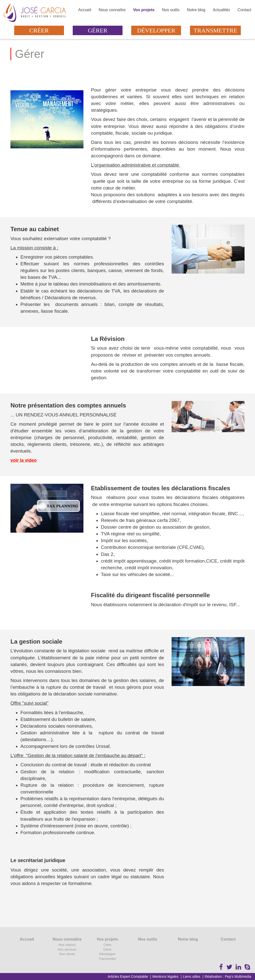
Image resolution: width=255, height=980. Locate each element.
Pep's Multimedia (238, 977)
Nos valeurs (67, 945)
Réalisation (213, 977)
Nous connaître (112, 10)
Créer (39, 30)
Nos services (67, 949)
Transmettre (216, 30)
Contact (244, 10)
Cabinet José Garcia (35, 13)
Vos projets (144, 10)
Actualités (221, 10)
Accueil (85, 10)
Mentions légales (165, 977)
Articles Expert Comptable (128, 977)
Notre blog (196, 10)
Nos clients (67, 954)
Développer (156, 30)
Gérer (98, 30)
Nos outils (171, 10)
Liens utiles (191, 977)
